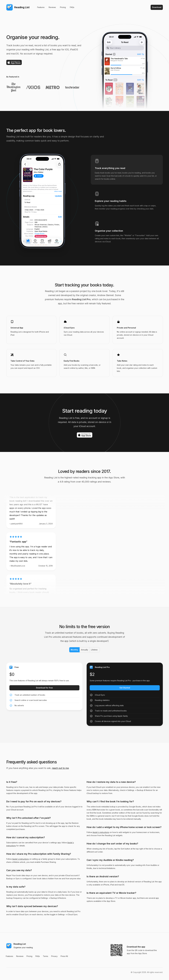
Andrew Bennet (105, 295)
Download (157, 7)
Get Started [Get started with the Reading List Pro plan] (125, 688)
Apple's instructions (21, 859)
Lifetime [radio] (94, 650)
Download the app (136, 947)
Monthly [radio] (74, 650)
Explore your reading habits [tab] (111, 201)
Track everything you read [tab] (110, 168)
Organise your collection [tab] (109, 231)
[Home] (18, 7)
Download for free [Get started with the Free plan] (44, 688)
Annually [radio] (84, 650)
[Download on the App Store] (14, 62)
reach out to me (60, 768)
